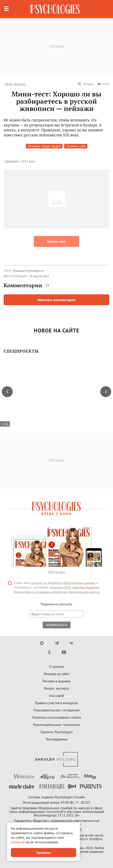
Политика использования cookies (56, 717)
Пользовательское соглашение (56, 710)
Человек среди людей (44, 146)
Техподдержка (56, 739)
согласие (18, 842)
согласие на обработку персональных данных (63, 583)
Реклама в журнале (57, 681)
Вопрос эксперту (56, 688)
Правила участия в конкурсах (56, 703)
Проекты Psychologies (56, 732)
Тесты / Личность (15, 84)
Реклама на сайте (57, 674)
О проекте (57, 667)
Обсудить (86, 84)
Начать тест (56, 241)
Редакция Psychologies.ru (28, 271)
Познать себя (76, 146)
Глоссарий (56, 696)
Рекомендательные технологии (56, 725)
